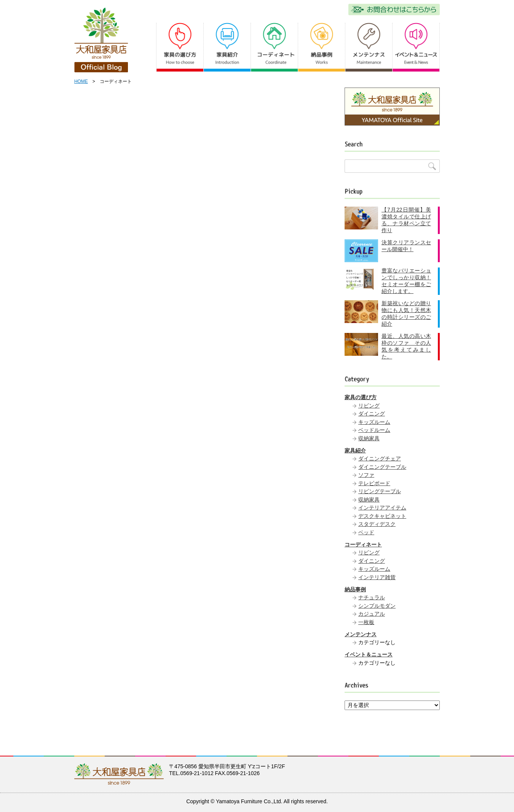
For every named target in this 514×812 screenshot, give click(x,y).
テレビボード (374, 483)
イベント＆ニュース (369, 654)
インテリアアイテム (382, 508)
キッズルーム (374, 422)
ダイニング (372, 414)
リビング (369, 406)
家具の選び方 (361, 397)
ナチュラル (372, 597)
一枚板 (366, 622)
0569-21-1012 (197, 773)
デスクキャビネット (382, 516)
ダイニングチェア (380, 459)
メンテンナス (361, 634)
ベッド (366, 532)
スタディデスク (377, 524)
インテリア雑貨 (377, 577)
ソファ (366, 475)
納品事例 (355, 589)
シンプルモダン (377, 606)
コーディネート (363, 545)
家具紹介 (355, 451)
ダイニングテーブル (382, 467)
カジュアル (372, 614)
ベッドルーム (374, 430)
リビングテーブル (380, 491)
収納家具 (369, 438)
